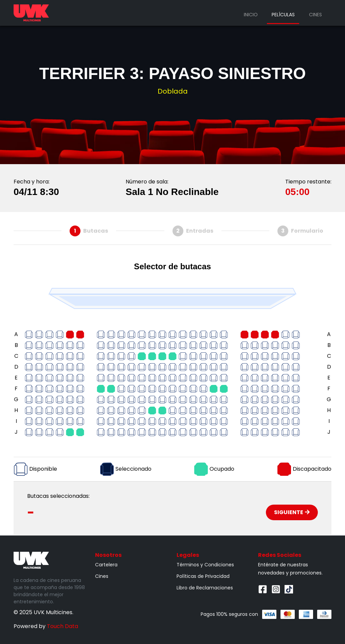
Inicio (251, 15)
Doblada (173, 91)
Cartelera (106, 565)
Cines (315, 15)
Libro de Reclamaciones (205, 588)
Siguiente (292, 512)
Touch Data (62, 626)
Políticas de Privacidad (203, 576)
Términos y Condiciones (205, 565)
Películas (283, 15)
